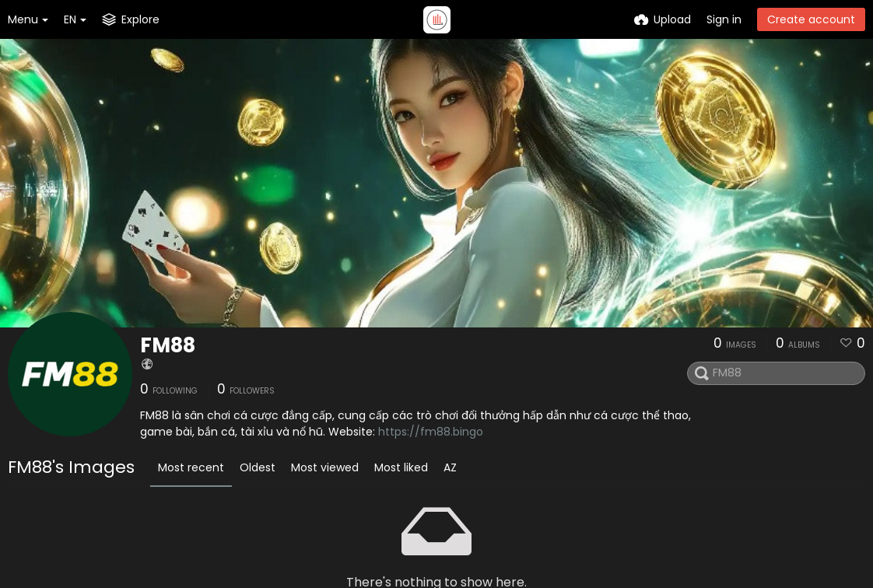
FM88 (168, 345)
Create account (811, 19)
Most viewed (325, 467)
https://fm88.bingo (431, 432)
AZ (450, 467)
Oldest (258, 467)
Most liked (401, 467)
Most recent (191, 467)
